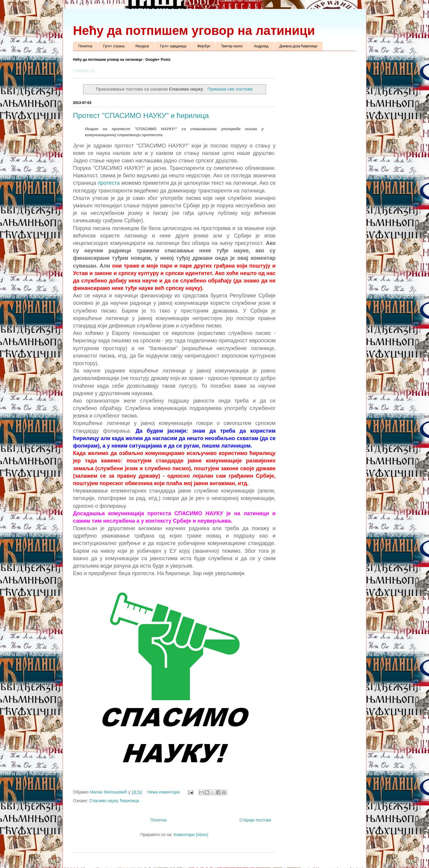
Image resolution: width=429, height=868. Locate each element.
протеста (110, 183)
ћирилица (129, 801)
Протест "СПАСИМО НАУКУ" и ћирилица (141, 115)
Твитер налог (232, 46)
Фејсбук (203, 46)
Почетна (85, 46)
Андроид (261, 46)
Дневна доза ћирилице (298, 46)
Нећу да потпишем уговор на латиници (194, 31)
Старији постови (255, 820)
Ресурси (142, 46)
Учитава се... (85, 71)
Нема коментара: (164, 792)
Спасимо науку (104, 801)
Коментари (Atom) (191, 835)
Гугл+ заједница (173, 46)
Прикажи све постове (230, 89)
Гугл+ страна (114, 46)
